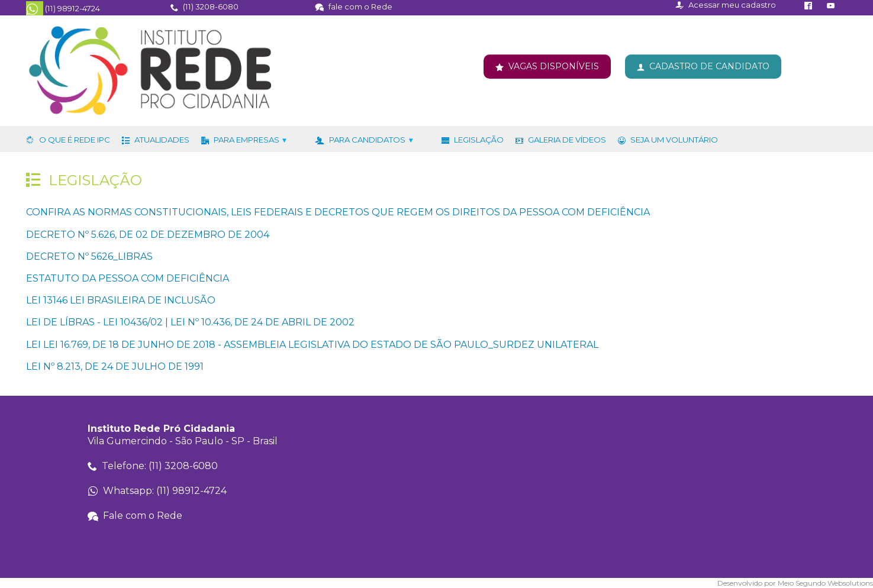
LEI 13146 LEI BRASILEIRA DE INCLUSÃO (121, 301)
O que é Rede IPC (75, 140)
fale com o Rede (360, 7)
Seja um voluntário (674, 140)
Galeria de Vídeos (567, 140)
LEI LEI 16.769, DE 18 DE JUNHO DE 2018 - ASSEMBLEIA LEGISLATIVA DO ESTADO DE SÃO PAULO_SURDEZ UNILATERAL (312, 345)
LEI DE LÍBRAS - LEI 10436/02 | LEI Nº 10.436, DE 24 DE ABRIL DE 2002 (190, 323)
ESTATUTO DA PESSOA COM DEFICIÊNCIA (128, 278)
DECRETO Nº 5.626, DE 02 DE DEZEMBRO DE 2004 (148, 235)
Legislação (479, 140)
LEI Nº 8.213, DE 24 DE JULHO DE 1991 (115, 366)
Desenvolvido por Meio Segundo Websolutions (795, 584)
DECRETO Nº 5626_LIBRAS (89, 256)
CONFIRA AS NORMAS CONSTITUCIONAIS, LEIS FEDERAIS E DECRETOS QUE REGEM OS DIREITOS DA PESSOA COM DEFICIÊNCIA (338, 213)
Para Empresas (251, 140)
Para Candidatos (371, 140)
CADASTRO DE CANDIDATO (709, 66)
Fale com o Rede (143, 516)
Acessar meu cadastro (732, 5)
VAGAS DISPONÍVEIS (554, 66)
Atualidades (162, 140)
